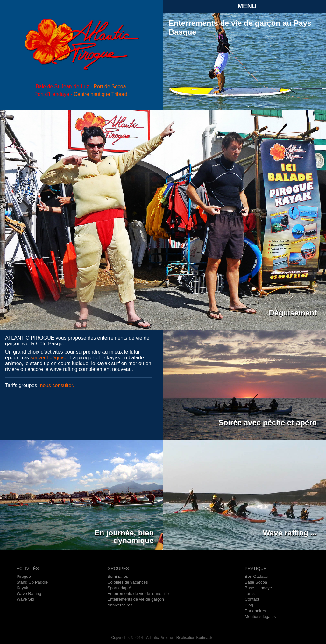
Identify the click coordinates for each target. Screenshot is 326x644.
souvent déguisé (49, 358)
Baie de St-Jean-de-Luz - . (81, 86)
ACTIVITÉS (28, 568)
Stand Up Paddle (32, 582)
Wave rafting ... (290, 533)
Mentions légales (260, 616)
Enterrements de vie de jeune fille (138, 594)
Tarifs (250, 594)
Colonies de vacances (128, 582)
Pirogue (24, 576)
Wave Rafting (29, 594)
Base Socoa (256, 582)
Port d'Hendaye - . (82, 94)
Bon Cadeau (256, 576)
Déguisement (293, 313)
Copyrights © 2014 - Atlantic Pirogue (142, 638)
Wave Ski (25, 599)
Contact (252, 599)
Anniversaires (120, 605)
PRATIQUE (256, 568)
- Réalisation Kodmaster (194, 638)
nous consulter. (57, 385)
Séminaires (118, 576)
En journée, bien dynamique (124, 534)
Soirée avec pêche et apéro (268, 423)
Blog (249, 605)
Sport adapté (119, 588)
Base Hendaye (258, 588)
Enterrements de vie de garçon (136, 599)
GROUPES (118, 568)
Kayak (22, 588)
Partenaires (255, 611)
